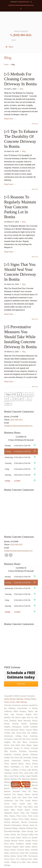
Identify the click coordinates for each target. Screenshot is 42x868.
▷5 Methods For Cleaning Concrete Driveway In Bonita (20, 79)
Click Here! (21, 684)
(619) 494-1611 (24, 2)
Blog (21, 89)
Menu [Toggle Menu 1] (9, 47)
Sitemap (20, 699)
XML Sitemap (22, 702)
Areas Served (10, 699)
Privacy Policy (30, 699)
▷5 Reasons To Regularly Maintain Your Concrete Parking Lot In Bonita (20, 207)
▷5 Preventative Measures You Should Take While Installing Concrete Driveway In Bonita (20, 337)
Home (6, 65)
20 (21, 399)
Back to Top (35, 124)
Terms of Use (10, 702)
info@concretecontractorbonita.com (21, 5)
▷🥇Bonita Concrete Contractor (21, 21)
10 (16, 399)
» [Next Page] (30, 399)
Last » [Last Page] (8, 404)
